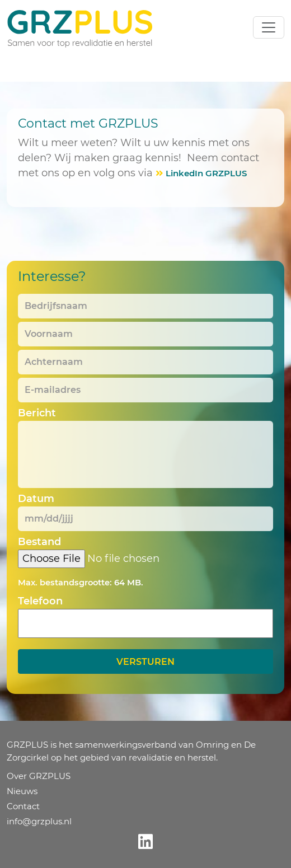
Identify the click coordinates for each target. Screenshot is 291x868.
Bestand (39, 542)
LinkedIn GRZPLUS (206, 173)
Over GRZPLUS (39, 776)
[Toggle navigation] (269, 27)
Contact (23, 806)
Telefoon (40, 601)
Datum (36, 499)
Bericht (37, 413)
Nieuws (22, 791)
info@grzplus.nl (39, 821)
